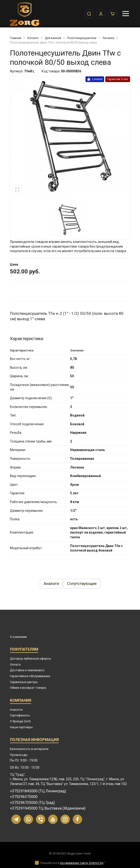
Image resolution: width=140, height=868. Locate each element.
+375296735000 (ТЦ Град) (32, 803)
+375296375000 (24, 797)
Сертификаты (20, 715)
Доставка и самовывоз (27, 670)
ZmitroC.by (96, 863)
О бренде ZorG (20, 721)
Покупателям (24, 650)
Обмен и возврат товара (28, 688)
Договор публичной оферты (30, 659)
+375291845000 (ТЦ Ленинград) (38, 791)
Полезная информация (34, 740)
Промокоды (19, 755)
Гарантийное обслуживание (30, 676)
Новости (16, 710)
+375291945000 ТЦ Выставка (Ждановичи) (48, 808)
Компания (21, 701)
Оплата (15, 664)
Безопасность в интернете (29, 749)
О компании (18, 637)
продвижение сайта (74, 863)
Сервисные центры (24, 682)
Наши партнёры (21, 727)
